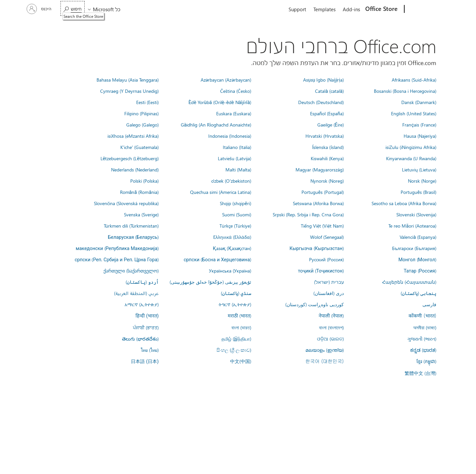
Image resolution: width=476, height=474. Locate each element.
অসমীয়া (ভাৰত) (425, 327)
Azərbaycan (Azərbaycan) (226, 80)
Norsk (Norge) (422, 181)
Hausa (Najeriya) (420, 136)
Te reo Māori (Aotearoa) (412, 226)
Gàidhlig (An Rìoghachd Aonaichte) (216, 125)
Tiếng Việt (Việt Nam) (322, 226)
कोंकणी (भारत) (422, 315)
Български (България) (414, 248)
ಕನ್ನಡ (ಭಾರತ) (423, 350)
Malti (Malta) (238, 169)
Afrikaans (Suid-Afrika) (414, 80)
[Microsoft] (430, 9)
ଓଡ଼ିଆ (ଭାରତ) (330, 339)
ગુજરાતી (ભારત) (422, 339)
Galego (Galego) (142, 125)
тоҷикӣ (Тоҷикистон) (321, 271)
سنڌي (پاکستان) (236, 293)
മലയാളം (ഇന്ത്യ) (325, 350)
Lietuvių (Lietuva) (419, 169)
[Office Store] (382, 9)
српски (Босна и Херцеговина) (218, 259)
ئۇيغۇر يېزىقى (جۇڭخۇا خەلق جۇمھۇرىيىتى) (210, 282)
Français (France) (419, 125)
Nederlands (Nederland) (135, 169)
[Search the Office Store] (73, 8)
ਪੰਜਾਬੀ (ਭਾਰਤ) (146, 327)
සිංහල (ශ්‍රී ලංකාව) (234, 350)
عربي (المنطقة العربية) (136, 293)
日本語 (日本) (145, 362)
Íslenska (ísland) (328, 147)
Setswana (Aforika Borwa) (318, 203)
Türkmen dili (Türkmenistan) (131, 226)
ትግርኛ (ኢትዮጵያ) (235, 304)
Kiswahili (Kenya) (327, 158)
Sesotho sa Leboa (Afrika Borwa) (404, 203)
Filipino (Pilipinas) (141, 113)
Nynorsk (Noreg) (327, 181)
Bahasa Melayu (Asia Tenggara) (128, 80)
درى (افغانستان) (329, 293)
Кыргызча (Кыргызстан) (317, 248)
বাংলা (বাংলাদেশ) (331, 327)
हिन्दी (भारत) (147, 316)
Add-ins (351, 9)
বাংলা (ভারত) (241, 327)
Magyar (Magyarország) (320, 169)
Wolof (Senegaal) (327, 237)
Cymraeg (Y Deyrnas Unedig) (129, 91)
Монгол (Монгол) (417, 259)
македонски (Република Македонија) (117, 248)
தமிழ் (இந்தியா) (236, 339)
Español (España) (327, 113)
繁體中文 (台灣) (420, 373)
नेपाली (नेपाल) (331, 315)
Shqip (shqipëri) (236, 203)
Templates (324, 9)
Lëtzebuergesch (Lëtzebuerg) (130, 158)
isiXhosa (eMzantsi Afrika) (133, 136)
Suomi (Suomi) (237, 214)
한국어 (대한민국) (325, 361)
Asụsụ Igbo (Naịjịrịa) (323, 80)
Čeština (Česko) (236, 91)
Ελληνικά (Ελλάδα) (232, 237)
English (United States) (414, 113)
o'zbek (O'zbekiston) (231, 181)
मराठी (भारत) (239, 315)
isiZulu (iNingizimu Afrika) (411, 147)
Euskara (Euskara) (234, 113)
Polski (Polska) (144, 181)
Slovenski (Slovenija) (416, 214)
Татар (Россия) (420, 271)
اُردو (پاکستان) (142, 282)
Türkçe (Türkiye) (235, 226)
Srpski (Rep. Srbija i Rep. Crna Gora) (308, 214)
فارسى (429, 304)
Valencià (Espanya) (418, 237)
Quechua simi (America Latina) (221, 192)
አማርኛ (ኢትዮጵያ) (142, 304)
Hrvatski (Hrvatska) (325, 136)
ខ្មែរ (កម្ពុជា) (426, 361)
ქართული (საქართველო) (131, 271)
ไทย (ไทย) (150, 350)
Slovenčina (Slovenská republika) (126, 203)
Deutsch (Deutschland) (321, 102)
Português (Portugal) (323, 192)
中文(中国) (241, 361)
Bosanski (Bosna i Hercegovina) (405, 91)
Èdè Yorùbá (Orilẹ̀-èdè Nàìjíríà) (220, 102)
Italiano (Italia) (237, 147)
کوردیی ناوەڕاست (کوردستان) (315, 304)
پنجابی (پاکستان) (418, 293)
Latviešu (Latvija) (235, 158)
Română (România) (139, 192)
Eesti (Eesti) (147, 102)
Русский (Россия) (326, 259)
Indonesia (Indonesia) (230, 136)
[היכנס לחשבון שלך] (40, 9)
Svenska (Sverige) (141, 214)
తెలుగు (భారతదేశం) (140, 339)
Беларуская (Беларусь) (133, 237)
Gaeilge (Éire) (331, 125)
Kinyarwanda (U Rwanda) (411, 158)
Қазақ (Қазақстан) (232, 248)
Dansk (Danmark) (419, 102)
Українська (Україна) (230, 271)
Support (297, 9)
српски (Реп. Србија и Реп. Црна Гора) (117, 259)
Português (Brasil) (418, 192)
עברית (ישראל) (329, 282)
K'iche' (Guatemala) (139, 147)
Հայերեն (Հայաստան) (409, 282)
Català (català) (329, 91)
